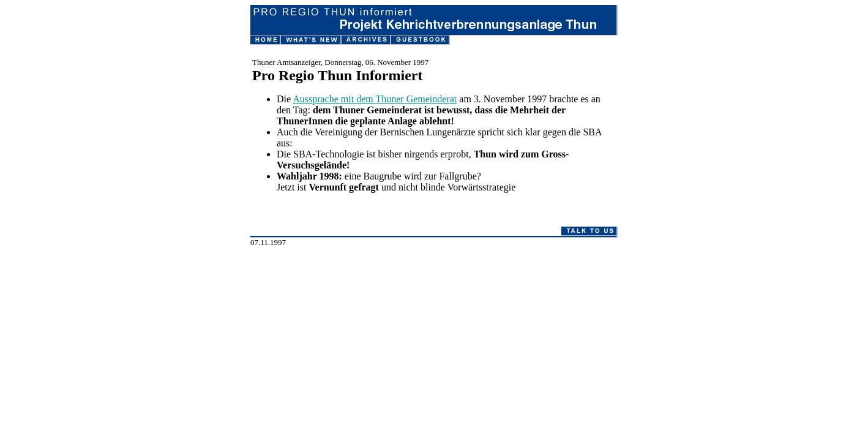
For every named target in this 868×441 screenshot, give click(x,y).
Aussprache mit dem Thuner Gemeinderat (375, 99)
